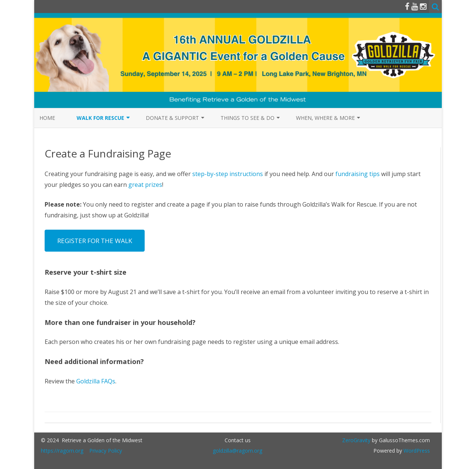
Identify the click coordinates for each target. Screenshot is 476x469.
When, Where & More (325, 118)
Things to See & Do (247, 118)
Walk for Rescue (100, 118)
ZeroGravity (356, 440)
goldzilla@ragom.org (237, 451)
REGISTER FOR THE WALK (95, 241)
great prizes (145, 185)
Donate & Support (172, 118)
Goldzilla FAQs (96, 381)
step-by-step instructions (228, 174)
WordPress (416, 451)
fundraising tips (358, 174)
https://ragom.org (62, 451)
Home (47, 118)
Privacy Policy (106, 451)
